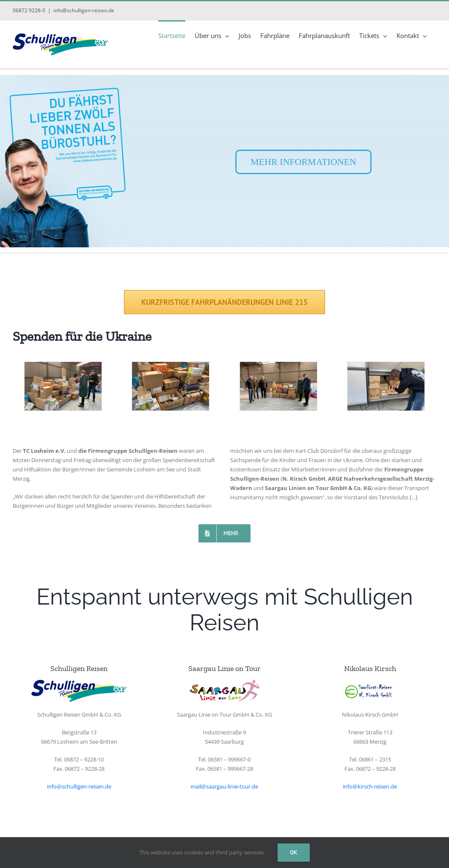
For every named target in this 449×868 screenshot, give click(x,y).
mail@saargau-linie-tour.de (224, 786)
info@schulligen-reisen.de (84, 10)
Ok (294, 852)
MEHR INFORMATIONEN (303, 162)
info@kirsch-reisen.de (370, 786)
